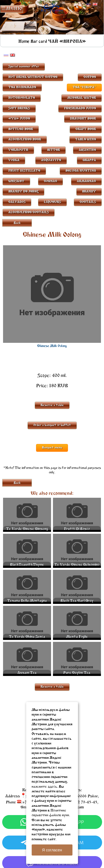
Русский (89, 4)
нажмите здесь (44, 787)
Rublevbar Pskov (52, 7)
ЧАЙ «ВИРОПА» (67, 42)
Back (17, 223)
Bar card (39, 42)
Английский (95, 4)
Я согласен (52, 850)
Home (24, 42)
